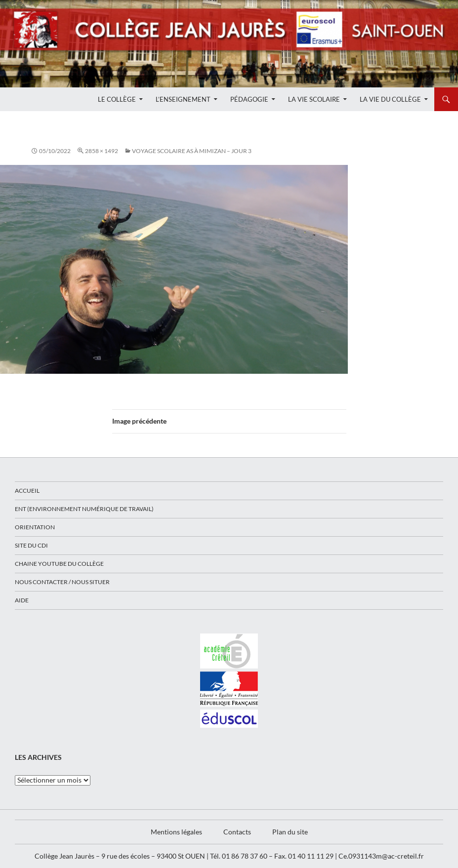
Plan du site (290, 832)
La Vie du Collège (390, 99)
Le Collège (117, 99)
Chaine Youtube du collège (59, 564)
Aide (22, 600)
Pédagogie (249, 99)
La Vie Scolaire (314, 99)
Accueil (27, 491)
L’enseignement (183, 99)
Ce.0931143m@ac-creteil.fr (381, 856)
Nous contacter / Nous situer (62, 582)
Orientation (35, 527)
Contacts (237, 832)
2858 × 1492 (102, 151)
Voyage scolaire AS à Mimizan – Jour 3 (192, 151)
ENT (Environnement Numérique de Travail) (84, 509)
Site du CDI (31, 545)
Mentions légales (176, 832)
